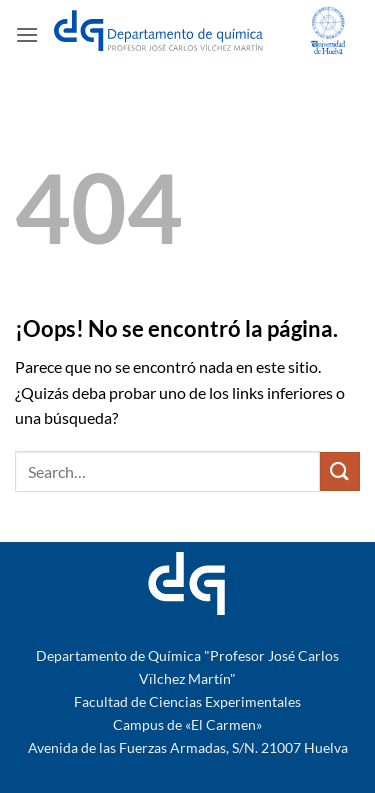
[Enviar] (340, 471)
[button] (27, 34)
